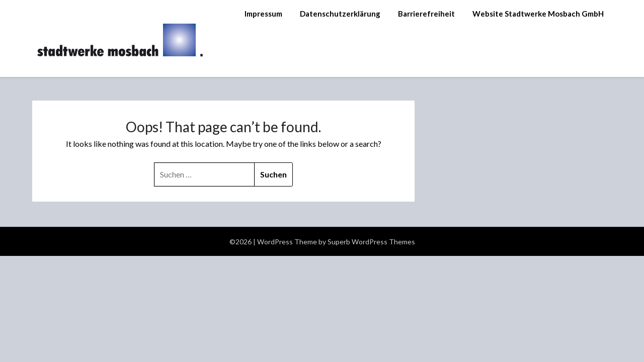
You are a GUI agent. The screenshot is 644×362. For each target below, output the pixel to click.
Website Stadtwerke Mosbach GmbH (538, 14)
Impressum (263, 14)
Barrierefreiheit (426, 14)
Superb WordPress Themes (371, 242)
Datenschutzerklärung (340, 14)
